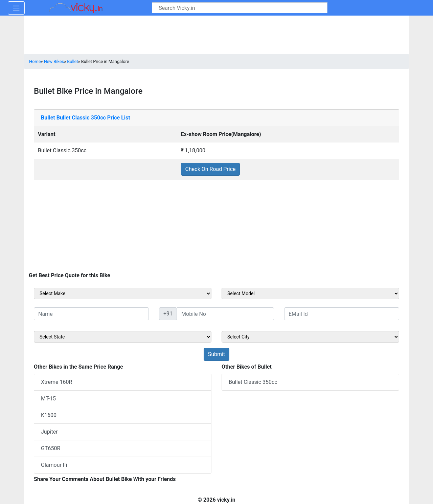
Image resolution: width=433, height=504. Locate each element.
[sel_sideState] (123, 337)
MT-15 (48, 399)
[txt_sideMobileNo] (225, 314)
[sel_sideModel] (310, 293)
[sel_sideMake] (123, 293)
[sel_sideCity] (310, 337)
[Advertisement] (216, 227)
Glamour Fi (54, 465)
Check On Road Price (211, 169)
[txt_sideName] (91, 314)
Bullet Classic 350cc (253, 382)
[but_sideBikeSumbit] (216, 354)
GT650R (51, 448)
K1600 (49, 415)
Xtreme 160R (56, 382)
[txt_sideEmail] (342, 314)
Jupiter (49, 432)
